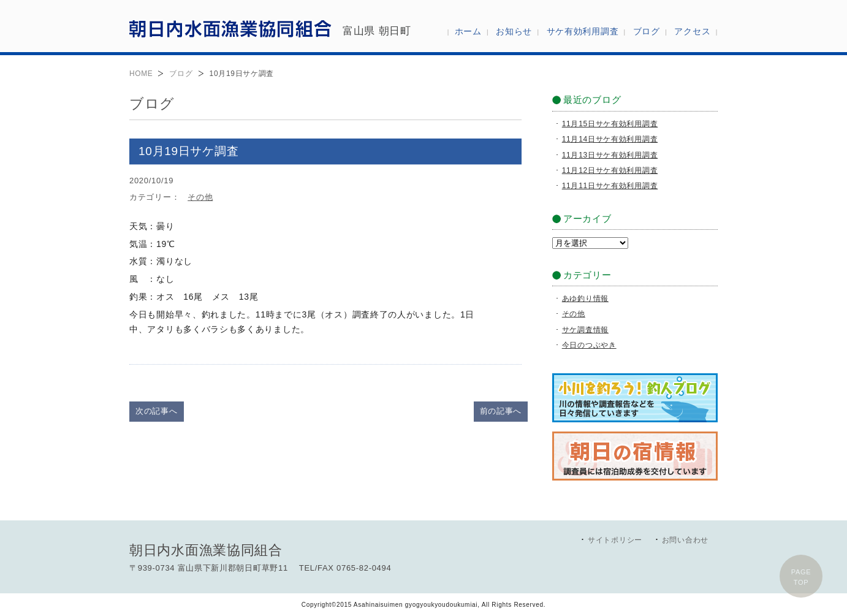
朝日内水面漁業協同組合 (230, 28)
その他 (200, 197)
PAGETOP (801, 577)
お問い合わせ (685, 540)
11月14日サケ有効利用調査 (610, 139)
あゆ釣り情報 (585, 298)
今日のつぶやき (589, 345)
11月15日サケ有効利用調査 (610, 124)
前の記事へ (501, 411)
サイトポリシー (615, 540)
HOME (141, 74)
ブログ (181, 74)
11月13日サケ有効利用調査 (610, 155)
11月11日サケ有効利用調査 (610, 186)
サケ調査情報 (585, 330)
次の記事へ (157, 411)
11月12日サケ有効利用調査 (610, 170)
